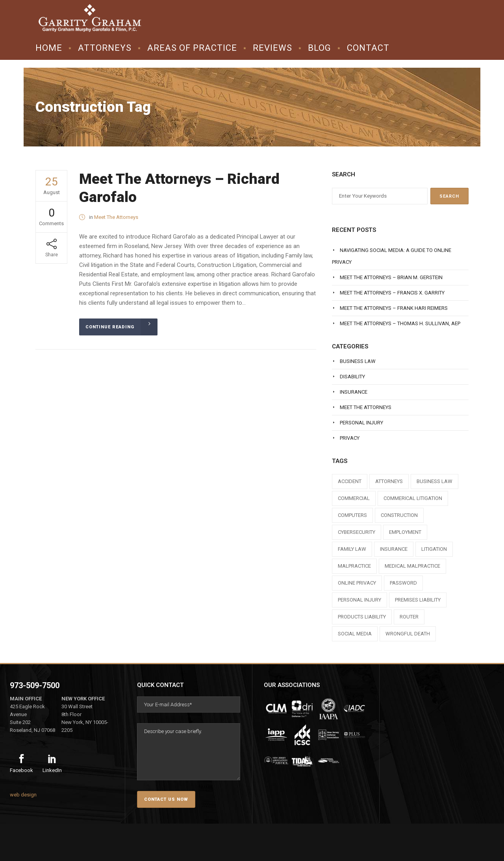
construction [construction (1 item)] (399, 515)
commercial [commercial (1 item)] (354, 498)
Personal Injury (361, 423)
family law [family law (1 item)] (352, 549)
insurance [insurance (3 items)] (394, 549)
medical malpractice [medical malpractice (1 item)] (412, 566)
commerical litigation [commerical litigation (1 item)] (413, 498)
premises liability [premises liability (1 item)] (418, 600)
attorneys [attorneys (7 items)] (389, 481)
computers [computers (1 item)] (352, 515)
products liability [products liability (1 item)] (362, 617)
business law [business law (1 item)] (435, 481)
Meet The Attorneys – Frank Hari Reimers (394, 308)
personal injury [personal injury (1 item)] (359, 600)
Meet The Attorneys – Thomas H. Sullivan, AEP (400, 323)
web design (23, 795)
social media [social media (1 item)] (355, 634)
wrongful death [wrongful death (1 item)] (408, 634)
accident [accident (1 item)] (350, 481)
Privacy (350, 438)
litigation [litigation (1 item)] (434, 549)
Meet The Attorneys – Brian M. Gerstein (391, 277)
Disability (352, 377)
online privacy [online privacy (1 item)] (357, 583)
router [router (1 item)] (409, 617)
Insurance (354, 392)
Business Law (358, 361)
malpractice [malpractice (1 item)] (354, 566)
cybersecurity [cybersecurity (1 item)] (357, 532)
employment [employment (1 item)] (405, 532)
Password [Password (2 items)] (403, 583)
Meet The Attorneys (116, 217)
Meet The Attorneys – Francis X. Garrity (392, 293)
